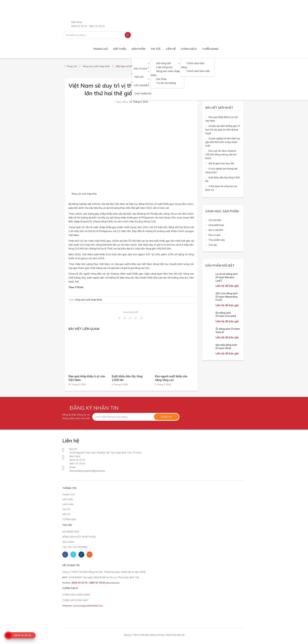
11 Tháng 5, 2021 (139, 102)
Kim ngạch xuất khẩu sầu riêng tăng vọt (171, 378)
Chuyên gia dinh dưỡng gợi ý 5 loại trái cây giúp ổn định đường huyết (223, 130)
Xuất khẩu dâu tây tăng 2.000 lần (127, 378)
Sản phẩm (68, 504)
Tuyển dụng (69, 519)
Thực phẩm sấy (217, 240)
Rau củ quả (214, 235)
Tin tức (66, 509)
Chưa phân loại (216, 225)
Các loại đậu (215, 220)
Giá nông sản (71, 532)
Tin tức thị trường (75, 547)
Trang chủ (72, 66)
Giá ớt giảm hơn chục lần (221, 163)
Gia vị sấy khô (216, 230)
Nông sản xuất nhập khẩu (96, 66)
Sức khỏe (68, 542)
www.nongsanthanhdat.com (88, 606)
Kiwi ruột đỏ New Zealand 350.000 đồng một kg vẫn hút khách (221, 155)
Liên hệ (66, 514)
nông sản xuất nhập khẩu (89, 300)
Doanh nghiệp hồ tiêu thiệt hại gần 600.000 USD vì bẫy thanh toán (223, 142)
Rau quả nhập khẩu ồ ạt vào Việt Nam (87, 378)
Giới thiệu (68, 499)
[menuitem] (100, 49)
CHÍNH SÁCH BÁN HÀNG (76, 595)
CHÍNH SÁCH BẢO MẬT (75, 600)
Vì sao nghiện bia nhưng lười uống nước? (221, 170)
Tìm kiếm (128, 35)
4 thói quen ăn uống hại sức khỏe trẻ (221, 188)
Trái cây (213, 245)
